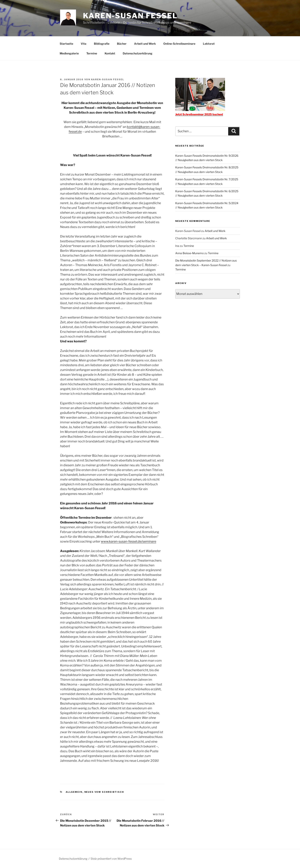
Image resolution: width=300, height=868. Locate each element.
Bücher (122, 44)
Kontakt (110, 53)
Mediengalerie (69, 53)
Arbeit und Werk (145, 44)
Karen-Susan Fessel (130, 16)
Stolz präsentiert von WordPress (111, 859)
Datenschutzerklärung (138, 53)
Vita (84, 44)
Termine (92, 53)
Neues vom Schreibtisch (104, 792)
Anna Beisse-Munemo (189, 253)
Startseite (66, 44)
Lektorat (209, 44)
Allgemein (74, 792)
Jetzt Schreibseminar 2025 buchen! (199, 114)
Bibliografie (102, 44)
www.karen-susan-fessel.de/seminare (129, 541)
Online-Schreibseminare (179, 44)
